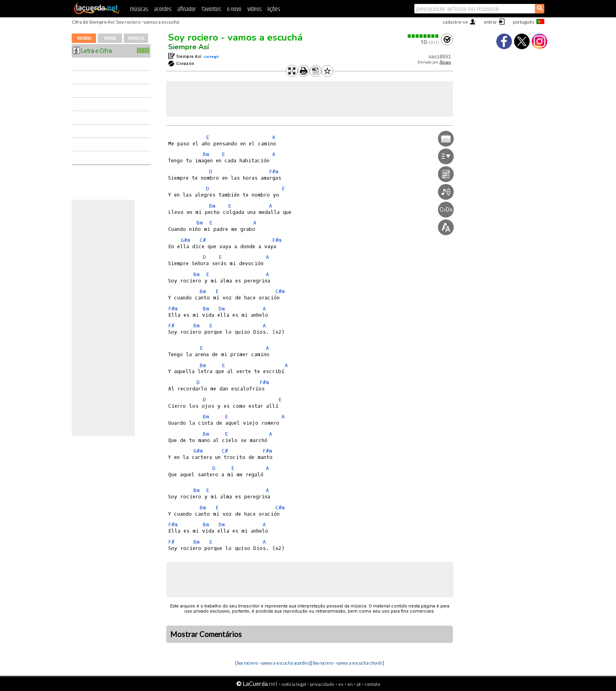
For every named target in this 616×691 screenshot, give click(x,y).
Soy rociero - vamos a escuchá (235, 37)
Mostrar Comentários (206, 634)
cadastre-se (455, 22)
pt (359, 684)
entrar (490, 22)
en (350, 684)
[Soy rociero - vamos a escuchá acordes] (273, 663)
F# (171, 326)
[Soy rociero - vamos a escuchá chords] (347, 663)
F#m (274, 172)
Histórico (136, 38)
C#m (280, 291)
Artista (110, 38)
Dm (222, 309)
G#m (186, 240)
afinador (186, 9)
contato (372, 684)
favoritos (211, 9)
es (341, 684)
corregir (211, 57)
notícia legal (294, 684)
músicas (139, 9)
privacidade (322, 684)
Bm (206, 154)
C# (203, 240)
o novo (234, 9)
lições (274, 9)
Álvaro (445, 62)
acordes (163, 9)
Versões (84, 38)
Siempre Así (188, 47)
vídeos (254, 9)
